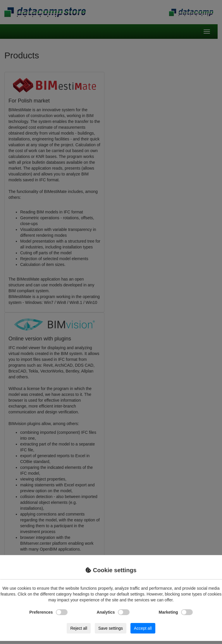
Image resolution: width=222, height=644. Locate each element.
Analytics (113, 612)
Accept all (143, 628)
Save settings (111, 628)
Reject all (79, 628)
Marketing (176, 612)
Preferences (48, 612)
